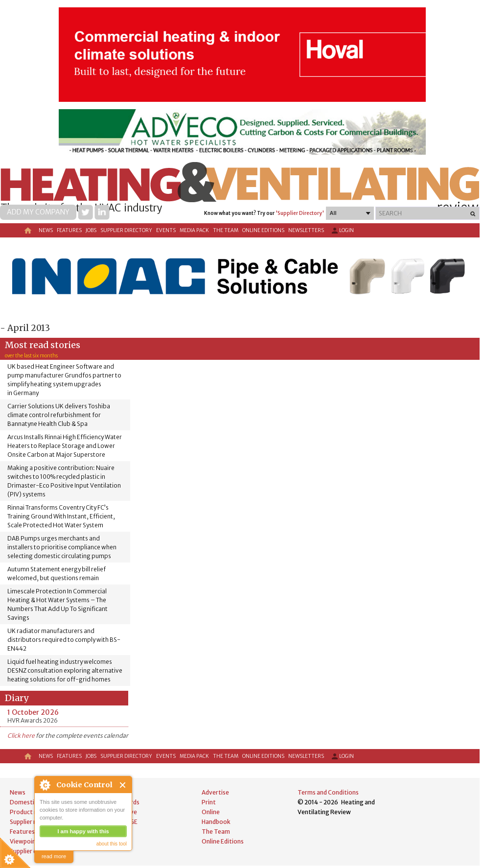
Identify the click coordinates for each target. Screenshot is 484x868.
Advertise (215, 792)
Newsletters (306, 230)
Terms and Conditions (328, 792)
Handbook (216, 822)
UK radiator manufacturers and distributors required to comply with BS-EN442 (64, 640)
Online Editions (263, 230)
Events (166, 230)
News (46, 230)
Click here (21, 736)
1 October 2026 (33, 712)
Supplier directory (126, 230)
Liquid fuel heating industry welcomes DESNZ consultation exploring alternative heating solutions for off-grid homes (65, 670)
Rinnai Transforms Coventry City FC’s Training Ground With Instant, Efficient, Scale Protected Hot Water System (61, 516)
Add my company (38, 212)
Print (209, 802)
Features (69, 230)
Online (211, 812)
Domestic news (31, 802)
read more (54, 856)
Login (342, 231)
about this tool (112, 844)
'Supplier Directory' (300, 213)
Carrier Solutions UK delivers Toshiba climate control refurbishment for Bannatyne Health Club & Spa (59, 415)
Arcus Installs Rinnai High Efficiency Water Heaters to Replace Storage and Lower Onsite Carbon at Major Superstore (65, 446)
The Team (226, 230)
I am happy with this (83, 831)
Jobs (91, 230)
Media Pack (194, 230)
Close (123, 785)
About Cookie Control (45, 785)
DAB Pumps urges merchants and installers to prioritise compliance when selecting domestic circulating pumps (62, 547)
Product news (29, 812)
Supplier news (29, 822)
